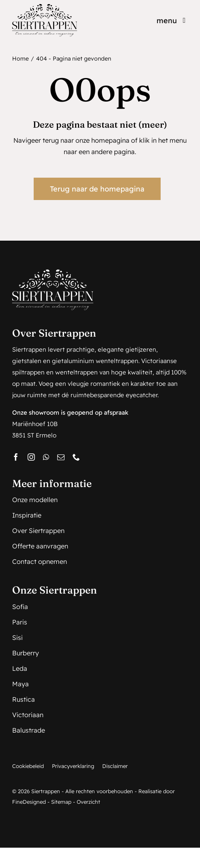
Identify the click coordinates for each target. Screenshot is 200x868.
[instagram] (31, 457)
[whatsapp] (46, 457)
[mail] (61, 457)
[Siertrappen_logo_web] (45, 7)
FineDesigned (29, 802)
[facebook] (16, 457)
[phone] (76, 457)
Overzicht (88, 802)
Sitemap (61, 802)
